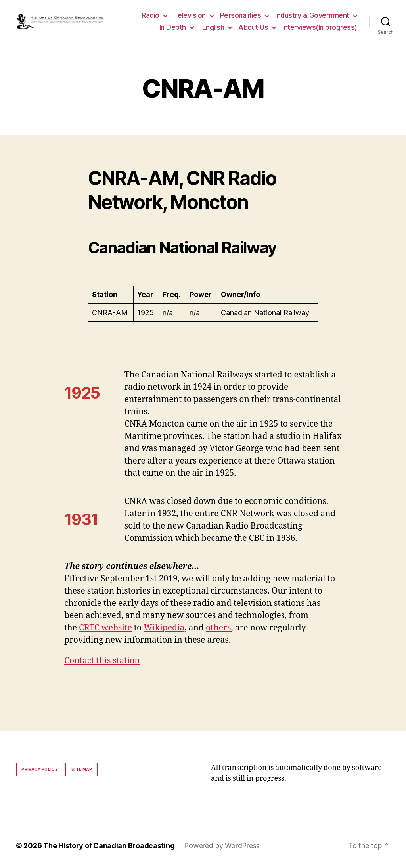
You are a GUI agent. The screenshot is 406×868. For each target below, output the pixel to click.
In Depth (173, 27)
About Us (253, 27)
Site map (82, 769)
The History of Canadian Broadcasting (109, 846)
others (218, 628)
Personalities (241, 15)
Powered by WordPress (222, 846)
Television (190, 15)
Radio (150, 15)
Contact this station (102, 661)
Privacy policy (40, 769)
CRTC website (105, 628)
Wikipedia (164, 628)
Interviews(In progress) (320, 27)
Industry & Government (312, 15)
